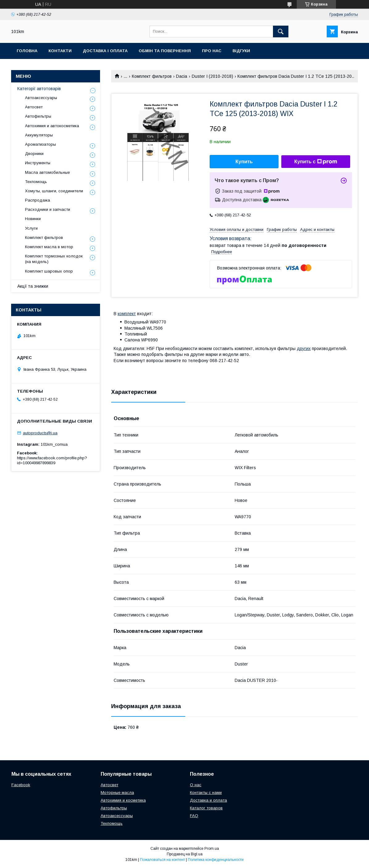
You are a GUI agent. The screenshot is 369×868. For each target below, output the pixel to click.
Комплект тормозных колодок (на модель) (54, 259)
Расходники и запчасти (48, 209)
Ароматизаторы (40, 144)
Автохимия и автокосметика (52, 126)
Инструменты (38, 163)
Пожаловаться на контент (162, 860)
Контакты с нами (206, 793)
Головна (27, 51)
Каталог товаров (206, 808)
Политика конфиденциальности (216, 860)
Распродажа (38, 200)
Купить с (316, 162)
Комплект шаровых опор (49, 271)
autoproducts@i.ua (40, 433)
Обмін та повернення (165, 51)
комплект (127, 314)
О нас (196, 785)
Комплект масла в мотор (49, 247)
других (304, 348)
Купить (244, 162)
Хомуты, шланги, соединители (54, 191)
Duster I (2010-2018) (212, 76)
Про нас (212, 51)
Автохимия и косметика (123, 800)
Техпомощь (36, 182)
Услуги (31, 228)
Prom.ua (212, 849)
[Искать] (281, 31)
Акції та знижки (33, 286)
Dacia (182, 76)
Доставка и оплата (208, 800)
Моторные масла (117, 793)
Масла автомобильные (47, 172)
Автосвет (34, 107)
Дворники (34, 154)
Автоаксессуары (41, 98)
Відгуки (241, 51)
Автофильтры (38, 116)
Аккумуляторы (39, 135)
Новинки (33, 219)
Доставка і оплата (105, 51)
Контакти (60, 51)
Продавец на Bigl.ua (185, 854)
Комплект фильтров (152, 76)
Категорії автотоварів (39, 89)
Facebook (21, 785)
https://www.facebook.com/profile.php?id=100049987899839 (52, 460)
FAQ (194, 816)
